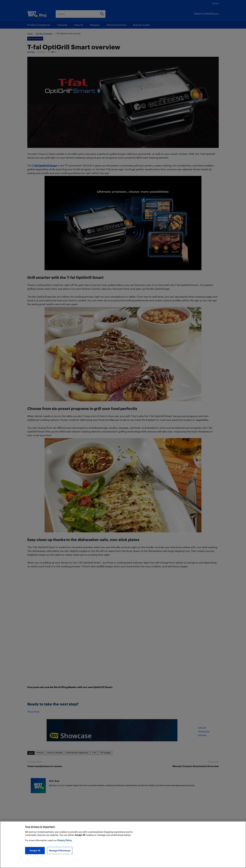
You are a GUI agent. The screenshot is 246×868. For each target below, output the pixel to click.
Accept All (35, 850)
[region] (123, 845)
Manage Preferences (60, 850)
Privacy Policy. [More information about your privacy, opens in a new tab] (65, 840)
